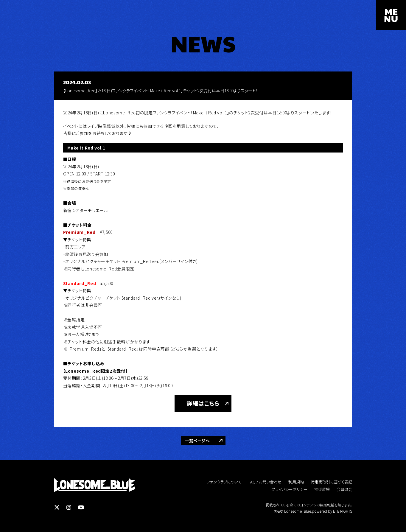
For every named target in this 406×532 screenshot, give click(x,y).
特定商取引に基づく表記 (331, 482)
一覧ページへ (197, 441)
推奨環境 (322, 489)
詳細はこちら (203, 403)
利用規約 (296, 482)
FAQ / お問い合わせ (265, 482)
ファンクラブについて (224, 482)
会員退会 (344, 489)
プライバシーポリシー (290, 489)
